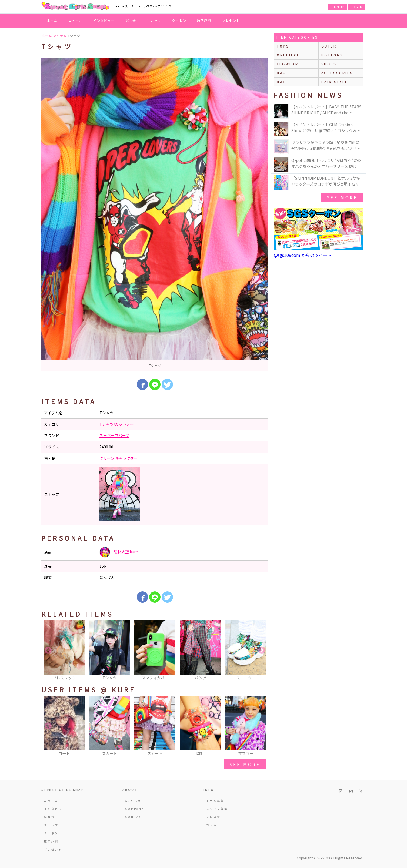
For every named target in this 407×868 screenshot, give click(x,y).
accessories (337, 73)
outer (329, 46)
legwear (288, 64)
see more (245, 764)
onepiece (288, 55)
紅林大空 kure (119, 552)
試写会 (131, 20)
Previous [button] (48, 651)
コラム (212, 825)
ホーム (52, 20)
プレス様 (213, 817)
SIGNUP (338, 7)
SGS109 (133, 801)
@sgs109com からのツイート (303, 255)
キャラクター (126, 458)
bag (281, 73)
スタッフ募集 (217, 809)
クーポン (179, 20)
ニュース (75, 20)
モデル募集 (215, 801)
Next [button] (262, 651)
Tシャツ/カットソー (117, 424)
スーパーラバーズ (114, 435)
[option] (155, 214)
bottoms (332, 55)
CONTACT (135, 817)
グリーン (107, 458)
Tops (283, 46)
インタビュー (104, 20)
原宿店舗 (204, 20)
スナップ (154, 20)
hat (281, 82)
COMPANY (135, 809)
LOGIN (357, 7)
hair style (335, 82)
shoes (329, 64)
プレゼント (231, 20)
